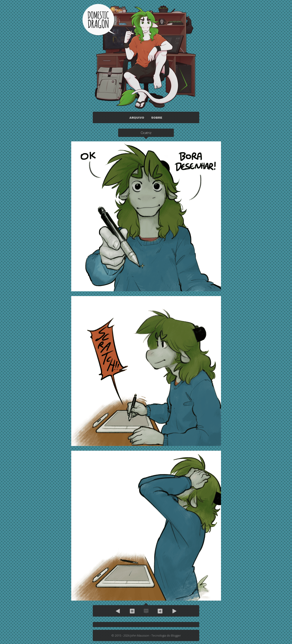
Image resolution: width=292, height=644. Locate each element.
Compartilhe (160, 611)
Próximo (174, 611)
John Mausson (140, 635)
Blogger (176, 635)
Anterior (118, 611)
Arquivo (132, 611)
